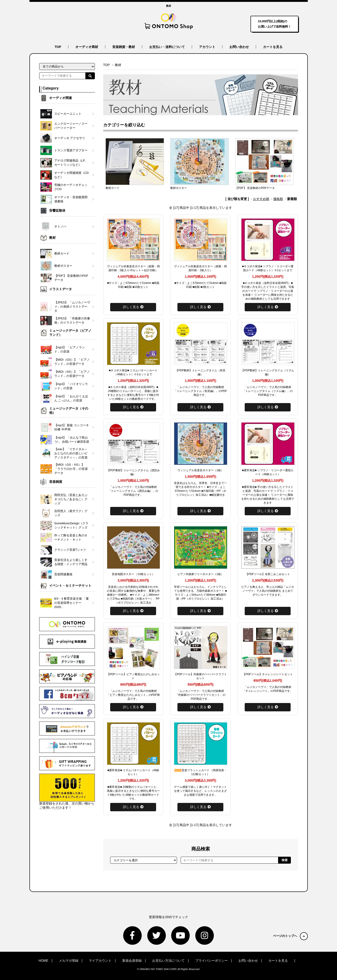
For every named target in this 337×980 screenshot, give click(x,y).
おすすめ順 (261, 199)
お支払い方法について (168, 961)
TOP (58, 47)
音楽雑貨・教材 (124, 47)
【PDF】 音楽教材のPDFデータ (255, 188)
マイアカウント (100, 961)
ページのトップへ (290, 936)
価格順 (278, 199)
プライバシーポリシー (212, 961)
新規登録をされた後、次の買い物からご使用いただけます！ (67, 792)
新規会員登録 (132, 961)
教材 (118, 65)
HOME (43, 961)
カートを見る (273, 47)
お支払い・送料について (167, 47)
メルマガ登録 (69, 961)
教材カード (112, 188)
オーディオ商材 (87, 47)
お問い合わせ (239, 47)
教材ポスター (179, 188)
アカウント (207, 47)
